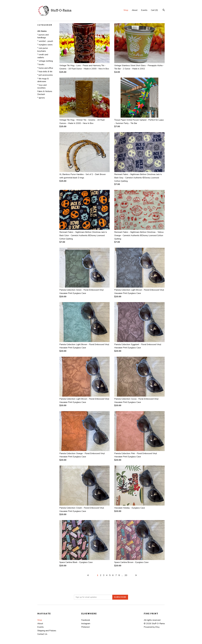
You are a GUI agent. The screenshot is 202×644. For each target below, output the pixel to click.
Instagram (86, 624)
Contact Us (42, 634)
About (135, 10)
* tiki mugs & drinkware (43, 80)
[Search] (164, 10)
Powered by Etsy (152, 627)
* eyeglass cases (45, 45)
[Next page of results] (136, 575)
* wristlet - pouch (45, 41)
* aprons (41, 98)
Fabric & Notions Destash (45, 93)
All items (42, 31)
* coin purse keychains (43, 50)
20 (126, 575)
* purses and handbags (43, 36)
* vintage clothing (45, 61)
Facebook (86, 620)
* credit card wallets (43, 56)
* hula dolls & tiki (45, 72)
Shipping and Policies (47, 631)
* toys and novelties (42, 86)
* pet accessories (45, 75)
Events (144, 10)
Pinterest (85, 627)
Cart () (154, 10)
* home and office (45, 68)
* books (41, 64)
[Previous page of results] (88, 575)
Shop (126, 10)
